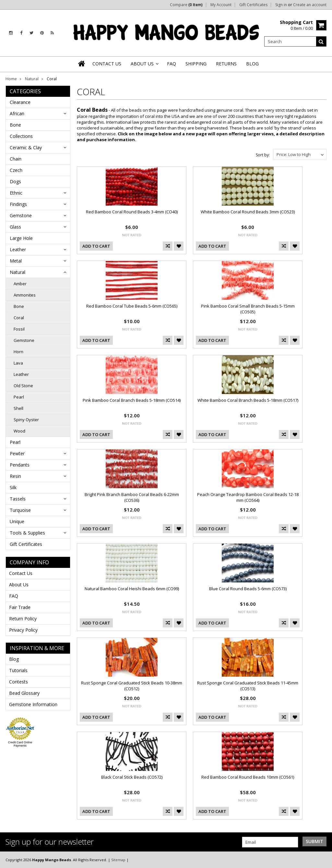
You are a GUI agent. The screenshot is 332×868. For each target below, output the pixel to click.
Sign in (281, 5)
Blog (14, 659)
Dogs (15, 181)
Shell (18, 408)
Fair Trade (20, 607)
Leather (18, 249)
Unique (17, 521)
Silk (13, 487)
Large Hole (21, 238)
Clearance (20, 102)
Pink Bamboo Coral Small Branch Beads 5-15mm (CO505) (248, 309)
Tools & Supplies (27, 533)
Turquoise (20, 510)
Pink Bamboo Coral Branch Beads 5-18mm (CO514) (132, 400)
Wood (19, 431)
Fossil (19, 329)
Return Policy (23, 619)
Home (11, 79)
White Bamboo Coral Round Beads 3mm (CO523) (248, 212)
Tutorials (18, 670)
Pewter (17, 453)
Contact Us (21, 573)
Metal (16, 261)
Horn (18, 352)
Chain (16, 159)
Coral (19, 318)
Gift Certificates (253, 5)
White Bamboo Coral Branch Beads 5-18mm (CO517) (248, 400)
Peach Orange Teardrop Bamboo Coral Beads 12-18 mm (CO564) (248, 497)
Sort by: (263, 155)
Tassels (18, 499)
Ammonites (25, 295)
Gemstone (21, 215)
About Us (19, 585)
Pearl (19, 397)
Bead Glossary (24, 693)
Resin (15, 476)
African (17, 113)
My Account (221, 5)
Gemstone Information (33, 704)
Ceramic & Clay (26, 147)
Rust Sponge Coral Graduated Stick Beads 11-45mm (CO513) (248, 686)
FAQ (14, 596)
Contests (18, 682)
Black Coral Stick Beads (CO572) (132, 777)
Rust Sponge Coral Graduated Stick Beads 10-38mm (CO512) (132, 686)
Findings (18, 204)
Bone (15, 125)
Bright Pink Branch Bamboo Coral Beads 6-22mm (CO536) (132, 497)
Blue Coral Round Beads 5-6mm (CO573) (248, 589)
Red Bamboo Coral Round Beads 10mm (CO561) (248, 777)
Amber (20, 284)
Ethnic (16, 193)
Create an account (310, 5)
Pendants (20, 465)
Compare (186, 5)
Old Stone (23, 386)
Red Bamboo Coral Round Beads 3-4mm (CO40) (132, 212)
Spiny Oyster (26, 420)
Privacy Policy (23, 630)
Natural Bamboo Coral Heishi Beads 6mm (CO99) (132, 589)
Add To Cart (96, 246)
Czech (16, 170)
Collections (21, 136)
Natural (32, 79)
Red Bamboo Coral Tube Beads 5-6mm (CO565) (132, 306)
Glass (15, 227)
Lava (18, 363)
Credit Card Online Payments (20, 744)
